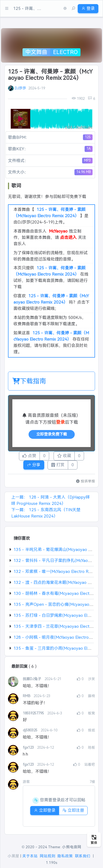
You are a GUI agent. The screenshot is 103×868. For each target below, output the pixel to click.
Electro (65, 52)
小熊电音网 (72, 847)
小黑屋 (13, 856)
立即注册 (73, 810)
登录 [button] (88, 8)
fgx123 (29, 747)
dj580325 (31, 730)
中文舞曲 (36, 52)
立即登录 (45, 810)
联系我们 (83, 856)
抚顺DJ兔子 (33, 679)
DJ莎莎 (20, 88)
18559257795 (34, 713)
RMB (27, 696)
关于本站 (30, 856)
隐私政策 (65, 856)
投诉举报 (86, 481)
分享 (34, 465)
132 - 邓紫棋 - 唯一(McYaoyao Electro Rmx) (54, 571)
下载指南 (29, 381)
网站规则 (48, 856)
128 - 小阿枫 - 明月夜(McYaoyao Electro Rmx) (56, 637)
